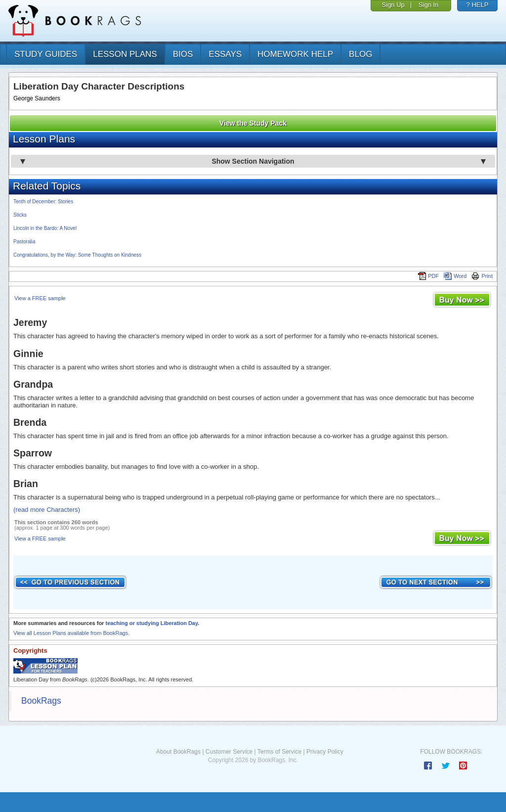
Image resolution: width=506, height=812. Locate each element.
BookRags (41, 701)
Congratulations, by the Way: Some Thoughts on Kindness (77, 255)
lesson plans (125, 54)
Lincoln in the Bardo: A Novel (45, 228)
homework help (295, 54)
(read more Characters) (47, 510)
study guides (46, 54)
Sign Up (393, 5)
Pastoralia (24, 242)
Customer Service (229, 752)
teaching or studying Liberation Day (151, 623)
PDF (428, 276)
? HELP (478, 5)
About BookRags (178, 752)
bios (183, 54)
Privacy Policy (325, 752)
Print (482, 276)
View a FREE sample (40, 298)
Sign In (428, 5)
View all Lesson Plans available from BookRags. (71, 633)
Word (455, 276)
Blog (360, 54)
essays (225, 54)
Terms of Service (279, 752)
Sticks (20, 215)
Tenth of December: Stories (43, 202)
